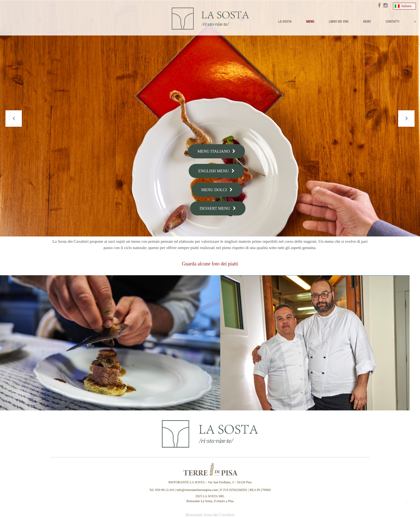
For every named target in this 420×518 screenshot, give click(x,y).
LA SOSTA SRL (214, 496)
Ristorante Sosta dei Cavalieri (210, 515)
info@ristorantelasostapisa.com (197, 490)
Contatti (392, 22)
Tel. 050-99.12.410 (162, 490)
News (367, 22)
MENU (310, 22)
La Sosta (285, 22)
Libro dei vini (339, 22)
